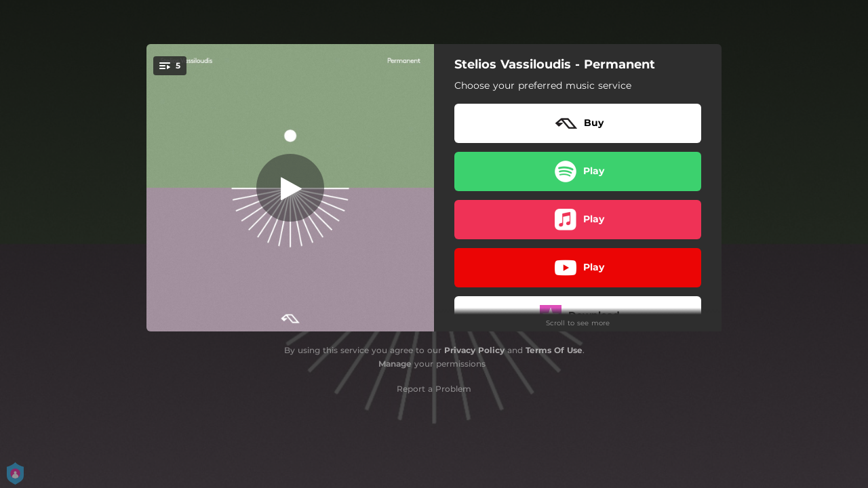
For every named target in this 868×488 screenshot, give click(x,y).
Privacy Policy (474, 350)
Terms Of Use (554, 350)
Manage (395, 364)
